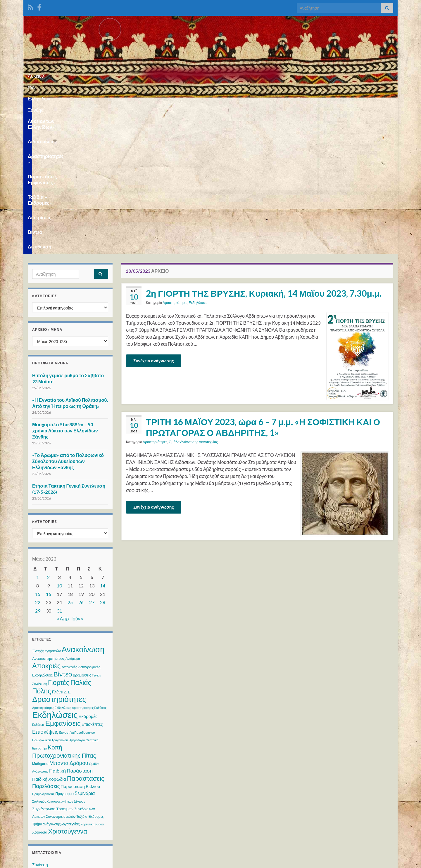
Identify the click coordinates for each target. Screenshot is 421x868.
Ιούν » (77, 477)
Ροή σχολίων (44, 745)
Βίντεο (343, 105)
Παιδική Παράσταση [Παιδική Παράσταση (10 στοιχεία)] (71, 629)
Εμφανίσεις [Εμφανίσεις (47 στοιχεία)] (63, 581)
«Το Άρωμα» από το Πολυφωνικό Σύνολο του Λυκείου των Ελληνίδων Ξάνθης (68, 319)
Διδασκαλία (107, 105)
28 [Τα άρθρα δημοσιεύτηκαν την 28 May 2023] (103, 460)
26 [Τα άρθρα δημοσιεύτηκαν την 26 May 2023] (81, 460)
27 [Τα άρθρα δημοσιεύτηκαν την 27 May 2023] (92, 460)
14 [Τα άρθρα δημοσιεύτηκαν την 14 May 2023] (103, 444)
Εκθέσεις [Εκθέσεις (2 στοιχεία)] (38, 583)
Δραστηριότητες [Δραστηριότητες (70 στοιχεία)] (59, 557)
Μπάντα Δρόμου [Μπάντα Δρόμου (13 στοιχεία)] (69, 621)
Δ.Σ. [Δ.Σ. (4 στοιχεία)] (67, 550)
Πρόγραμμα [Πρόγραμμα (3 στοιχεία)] (64, 652)
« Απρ (63, 477)
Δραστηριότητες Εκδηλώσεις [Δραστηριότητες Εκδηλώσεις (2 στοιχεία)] (52, 566)
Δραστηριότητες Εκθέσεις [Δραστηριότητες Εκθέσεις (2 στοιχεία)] (89, 566)
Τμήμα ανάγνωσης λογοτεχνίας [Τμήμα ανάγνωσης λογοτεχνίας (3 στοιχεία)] (56, 682)
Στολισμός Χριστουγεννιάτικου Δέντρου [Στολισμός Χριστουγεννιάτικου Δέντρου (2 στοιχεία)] (59, 659)
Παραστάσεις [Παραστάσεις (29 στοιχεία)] (86, 636)
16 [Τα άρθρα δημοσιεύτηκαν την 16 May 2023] (49, 452)
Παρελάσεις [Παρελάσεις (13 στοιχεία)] (46, 644)
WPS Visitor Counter (80, 822)
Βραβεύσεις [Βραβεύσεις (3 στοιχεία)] (82, 533)
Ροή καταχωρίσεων (49, 734)
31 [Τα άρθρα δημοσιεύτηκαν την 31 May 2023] (59, 469)
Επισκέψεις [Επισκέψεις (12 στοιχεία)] (45, 590)
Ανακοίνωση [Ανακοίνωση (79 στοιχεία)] (83, 507)
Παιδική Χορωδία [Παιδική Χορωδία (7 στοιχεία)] (49, 637)
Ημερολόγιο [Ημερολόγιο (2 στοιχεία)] (77, 598)
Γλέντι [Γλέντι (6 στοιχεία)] (57, 550)
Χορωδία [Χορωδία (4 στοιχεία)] (40, 690)
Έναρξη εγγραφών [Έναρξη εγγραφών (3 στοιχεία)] (46, 509)
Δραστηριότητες (150, 105)
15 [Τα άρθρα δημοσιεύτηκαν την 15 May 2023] (38, 452)
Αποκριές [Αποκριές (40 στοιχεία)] (46, 524)
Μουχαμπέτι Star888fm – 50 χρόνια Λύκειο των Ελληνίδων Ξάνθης (65, 289)
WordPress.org (46, 756)
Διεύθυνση (371, 105)
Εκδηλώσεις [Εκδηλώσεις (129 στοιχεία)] (55, 573)
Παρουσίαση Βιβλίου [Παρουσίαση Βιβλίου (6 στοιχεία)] (80, 644)
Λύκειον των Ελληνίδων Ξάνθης (211, 74)
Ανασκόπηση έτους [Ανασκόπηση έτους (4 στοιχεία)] (48, 516)
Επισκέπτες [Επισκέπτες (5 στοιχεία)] (92, 582)
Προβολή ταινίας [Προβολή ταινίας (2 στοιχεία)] (43, 652)
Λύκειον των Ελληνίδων (55, 105)
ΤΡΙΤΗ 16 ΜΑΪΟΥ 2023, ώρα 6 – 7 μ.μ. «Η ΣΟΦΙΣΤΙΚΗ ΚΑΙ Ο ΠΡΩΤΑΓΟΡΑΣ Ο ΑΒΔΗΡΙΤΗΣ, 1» (263, 285)
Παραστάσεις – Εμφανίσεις (209, 105)
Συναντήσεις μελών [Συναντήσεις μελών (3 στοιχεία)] (61, 675)
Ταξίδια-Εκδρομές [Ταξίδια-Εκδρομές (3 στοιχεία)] (90, 675)
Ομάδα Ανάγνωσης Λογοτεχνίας (193, 300)
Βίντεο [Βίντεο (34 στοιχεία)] (63, 532)
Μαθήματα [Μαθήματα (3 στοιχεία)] (40, 622)
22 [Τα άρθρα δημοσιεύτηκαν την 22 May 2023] (38, 460)
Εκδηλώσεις (198, 161)
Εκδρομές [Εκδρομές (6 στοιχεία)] (88, 574)
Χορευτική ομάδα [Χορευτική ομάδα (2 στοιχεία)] (92, 682)
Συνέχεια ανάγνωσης (154, 219)
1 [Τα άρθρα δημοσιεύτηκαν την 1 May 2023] (38, 435)
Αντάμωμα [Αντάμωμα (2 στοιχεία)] (73, 517)
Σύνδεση (40, 723)
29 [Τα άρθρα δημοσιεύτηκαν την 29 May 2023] (38, 469)
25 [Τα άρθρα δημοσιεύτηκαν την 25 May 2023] (70, 460)
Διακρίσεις (315, 105)
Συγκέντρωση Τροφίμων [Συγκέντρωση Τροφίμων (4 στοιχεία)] (53, 667)
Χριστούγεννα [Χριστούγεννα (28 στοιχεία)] (68, 689)
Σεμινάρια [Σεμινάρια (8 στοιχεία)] (85, 651)
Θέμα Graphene (73, 861)
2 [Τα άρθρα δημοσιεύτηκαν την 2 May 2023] (48, 435)
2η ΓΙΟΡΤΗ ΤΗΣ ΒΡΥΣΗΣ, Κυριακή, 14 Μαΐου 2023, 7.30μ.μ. (264, 151)
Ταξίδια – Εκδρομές (272, 105)
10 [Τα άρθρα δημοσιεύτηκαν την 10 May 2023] (59, 444)
